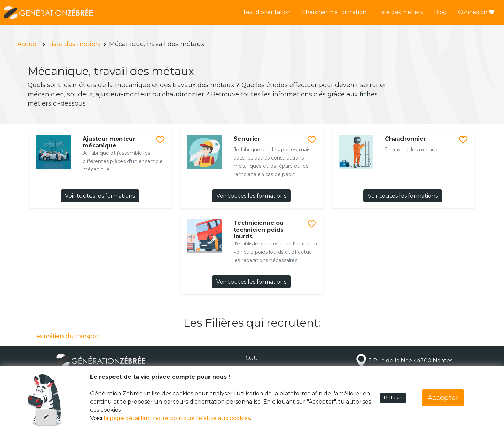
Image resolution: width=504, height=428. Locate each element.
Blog (440, 12)
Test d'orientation (267, 12)
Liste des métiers (400, 12)
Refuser (393, 398)
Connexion (476, 12)
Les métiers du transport (67, 336)
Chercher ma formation (334, 12)
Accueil (29, 44)
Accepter (443, 398)
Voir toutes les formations (100, 196)
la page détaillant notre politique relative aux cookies (177, 418)
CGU (252, 358)
